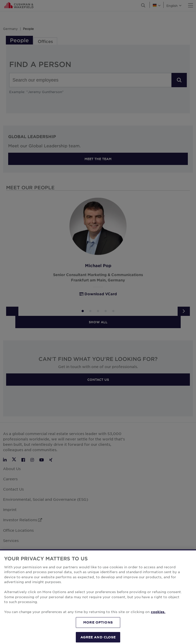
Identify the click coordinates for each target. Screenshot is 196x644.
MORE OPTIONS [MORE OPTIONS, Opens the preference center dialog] (98, 628)
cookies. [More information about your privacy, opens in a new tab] (158, 617)
